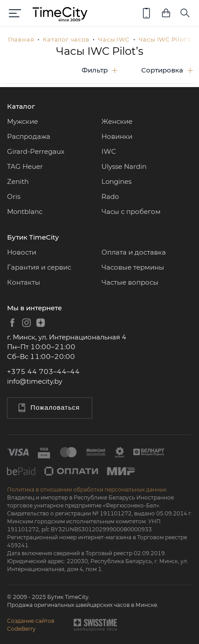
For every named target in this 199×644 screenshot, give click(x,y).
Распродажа (29, 136)
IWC (109, 151)
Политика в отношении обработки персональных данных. (87, 490)
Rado (110, 196)
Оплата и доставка (134, 252)
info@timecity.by (35, 381)
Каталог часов (66, 39)
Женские (117, 121)
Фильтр (95, 70)
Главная (21, 39)
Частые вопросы (130, 282)
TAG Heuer (25, 166)
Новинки (117, 136)
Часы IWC (114, 39)
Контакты (24, 282)
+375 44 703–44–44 (43, 372)
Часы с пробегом (131, 211)
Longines (116, 181)
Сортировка (162, 70)
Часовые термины (133, 267)
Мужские (23, 121)
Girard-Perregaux (36, 151)
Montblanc (25, 211)
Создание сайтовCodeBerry (31, 625)
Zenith (18, 181)
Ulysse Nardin (124, 166)
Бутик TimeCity (33, 237)
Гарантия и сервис (39, 267)
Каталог (21, 106)
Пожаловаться (48, 408)
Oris (14, 196)
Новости (22, 252)
